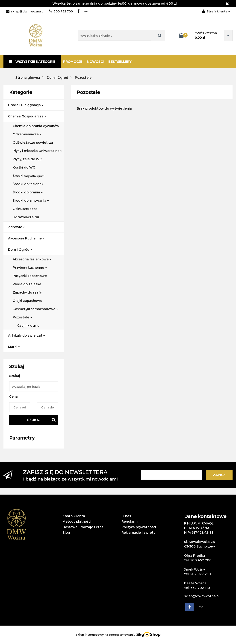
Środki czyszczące (29, 176)
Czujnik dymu (28, 325)
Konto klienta (74, 516)
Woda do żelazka (27, 284)
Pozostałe (22, 317)
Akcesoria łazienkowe (32, 259)
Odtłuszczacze (25, 209)
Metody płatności (77, 521)
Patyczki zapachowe (30, 276)
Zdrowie (16, 227)
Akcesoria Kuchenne (26, 238)
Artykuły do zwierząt (27, 335)
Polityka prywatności (139, 527)
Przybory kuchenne (30, 267)
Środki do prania (28, 192)
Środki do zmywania (31, 200)
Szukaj (34, 420)
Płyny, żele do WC (27, 159)
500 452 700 (61, 11)
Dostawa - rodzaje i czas (83, 527)
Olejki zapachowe (27, 301)
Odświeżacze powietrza (33, 142)
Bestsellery (120, 62)
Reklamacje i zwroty (138, 532)
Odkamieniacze (27, 134)
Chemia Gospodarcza (27, 116)
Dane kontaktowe (205, 516)
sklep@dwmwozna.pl (25, 11)
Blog (66, 532)
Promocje (73, 62)
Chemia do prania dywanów (36, 126)
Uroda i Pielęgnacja (26, 105)
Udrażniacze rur (26, 217)
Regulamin (130, 521)
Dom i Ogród (20, 249)
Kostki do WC (24, 167)
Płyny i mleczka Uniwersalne (37, 151)
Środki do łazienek (28, 184)
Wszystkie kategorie (32, 62)
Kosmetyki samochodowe (35, 309)
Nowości (95, 62)
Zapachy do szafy (27, 292)
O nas (126, 516)
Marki (14, 347)
